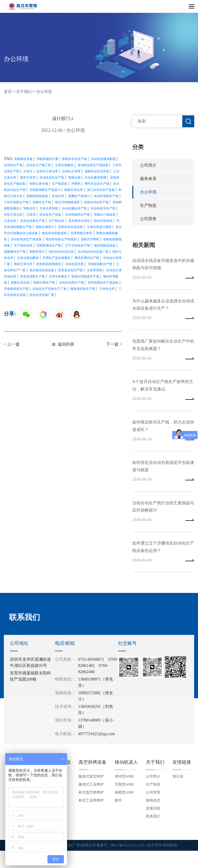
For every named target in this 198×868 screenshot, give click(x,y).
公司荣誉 (148, 224)
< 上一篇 (12, 344)
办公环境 (46, 92)
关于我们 (25, 92)
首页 (8, 92)
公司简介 (148, 166)
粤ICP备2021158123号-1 (129, 863)
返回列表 (63, 344)
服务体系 (148, 180)
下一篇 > (114, 344)
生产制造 (148, 209)
